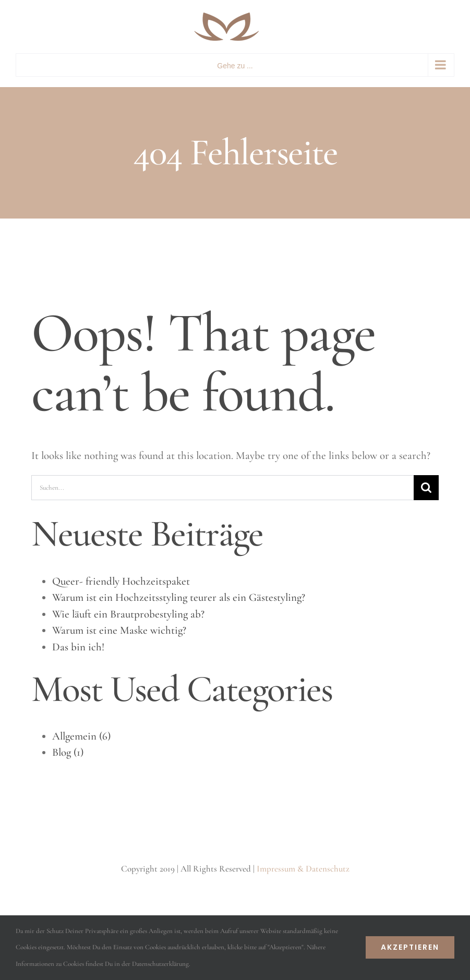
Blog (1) (68, 752)
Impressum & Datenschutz (303, 869)
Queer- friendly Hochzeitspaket (121, 581)
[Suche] (426, 488)
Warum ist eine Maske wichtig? (119, 630)
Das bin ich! (78, 647)
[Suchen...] (222, 488)
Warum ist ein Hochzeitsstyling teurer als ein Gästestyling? (179, 597)
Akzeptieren (410, 947)
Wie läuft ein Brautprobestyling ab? (128, 614)
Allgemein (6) (81, 736)
